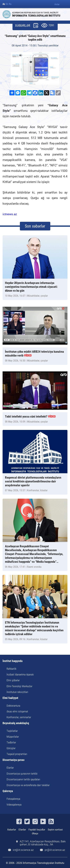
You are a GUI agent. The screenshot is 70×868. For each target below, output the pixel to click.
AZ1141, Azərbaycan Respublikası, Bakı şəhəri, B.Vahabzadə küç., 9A (43, 843)
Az (4, 4)
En (7, 4)
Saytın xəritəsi (55, 830)
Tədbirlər (11, 742)
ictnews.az (10, 214)
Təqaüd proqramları (17, 754)
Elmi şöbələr (13, 680)
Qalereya (8, 791)
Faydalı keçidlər (37, 830)
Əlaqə (35, 833)
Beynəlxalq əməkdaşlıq (16, 723)
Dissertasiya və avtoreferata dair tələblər (28, 785)
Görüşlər (11, 748)
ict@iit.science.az (23, 850)
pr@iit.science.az (55, 850)
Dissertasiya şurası (14, 760)
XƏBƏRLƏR (23, 26)
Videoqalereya (14, 805)
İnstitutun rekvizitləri (17, 692)
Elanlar (10, 768)
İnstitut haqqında (12, 661)
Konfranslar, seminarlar (19, 717)
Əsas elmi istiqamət (17, 711)
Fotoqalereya (13, 799)
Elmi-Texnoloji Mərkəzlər (19, 686)
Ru (10, 4)
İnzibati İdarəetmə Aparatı (20, 674)
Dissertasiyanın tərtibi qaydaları (23, 779)
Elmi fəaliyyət (10, 698)
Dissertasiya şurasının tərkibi (22, 774)
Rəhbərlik (11, 669)
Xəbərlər (12, 830)
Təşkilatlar (12, 731)
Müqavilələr (13, 737)
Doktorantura (13, 706)
